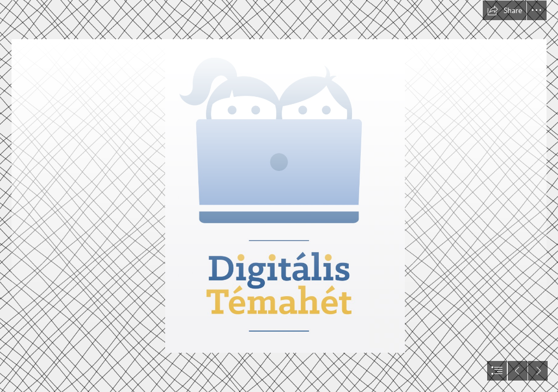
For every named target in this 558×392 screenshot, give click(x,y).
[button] (505, 10)
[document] (279, 196)
